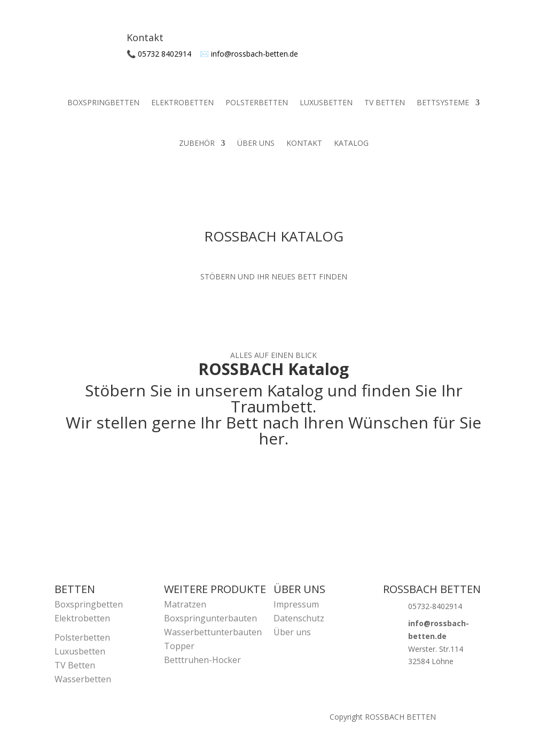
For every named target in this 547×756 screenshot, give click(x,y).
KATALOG (351, 143)
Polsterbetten (82, 637)
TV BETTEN (385, 102)
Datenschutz (299, 618)
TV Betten (75, 665)
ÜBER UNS (256, 143)
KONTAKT (304, 143)
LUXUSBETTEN (326, 102)
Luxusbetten (80, 651)
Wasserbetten (83, 679)
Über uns (292, 632)
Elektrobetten (82, 618)
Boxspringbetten (89, 604)
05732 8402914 (165, 54)
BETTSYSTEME (443, 102)
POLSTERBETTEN (257, 102)
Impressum (296, 604)
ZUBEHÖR (197, 143)
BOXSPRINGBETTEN (103, 102)
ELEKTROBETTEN (182, 102)
